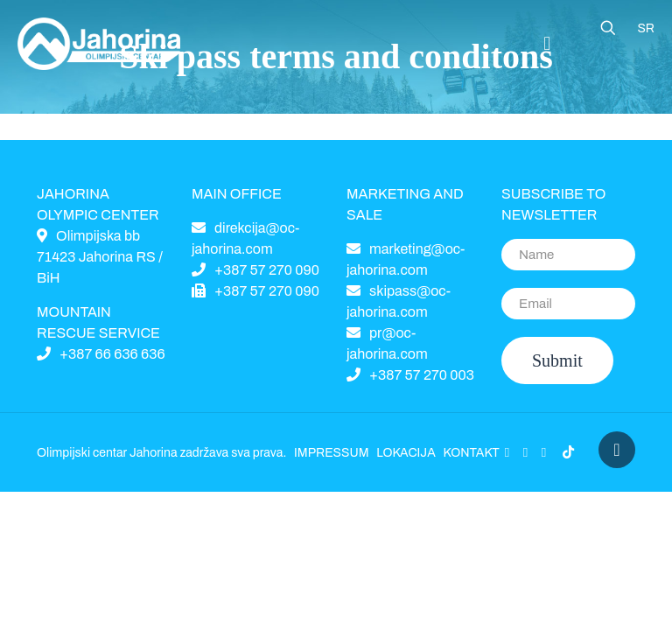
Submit (557, 360)
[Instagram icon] (544, 452)
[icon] (568, 452)
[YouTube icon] (525, 452)
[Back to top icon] (617, 450)
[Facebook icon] (507, 452)
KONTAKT (471, 453)
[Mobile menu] (547, 44)
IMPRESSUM (332, 453)
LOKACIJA (406, 453)
